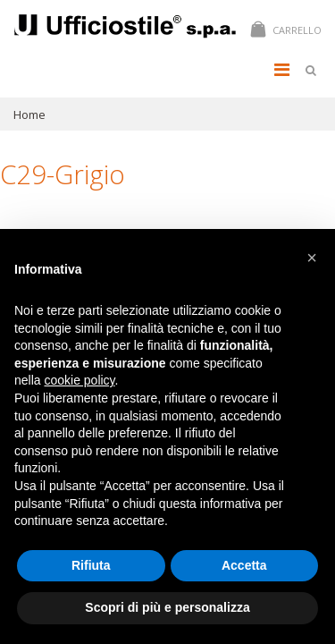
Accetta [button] (244, 565)
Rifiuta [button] (91, 565)
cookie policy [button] (79, 380)
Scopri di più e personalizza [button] (167, 607)
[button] (312, 258)
